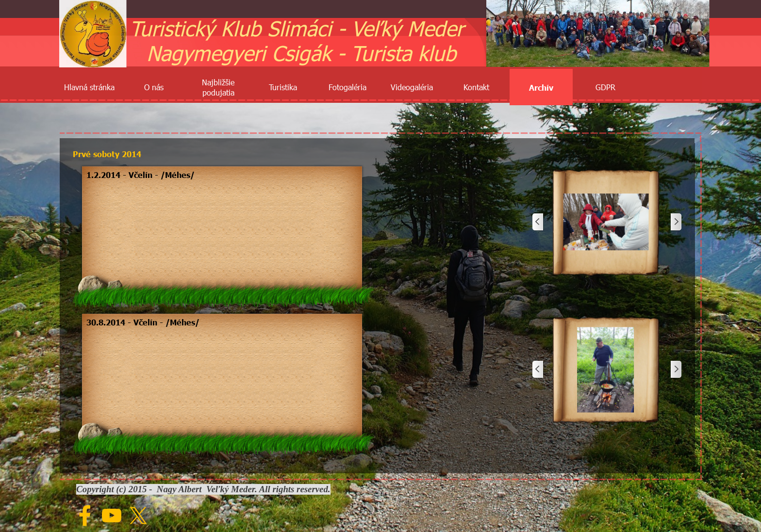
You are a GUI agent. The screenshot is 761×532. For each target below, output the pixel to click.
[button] (606, 222)
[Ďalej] (676, 222)
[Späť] (538, 222)
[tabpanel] (222, 175)
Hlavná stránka (89, 87)
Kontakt (476, 87)
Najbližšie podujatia (218, 87)
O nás (154, 87)
